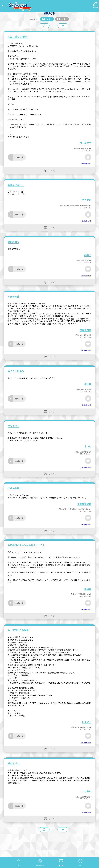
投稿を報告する (87, 164)
